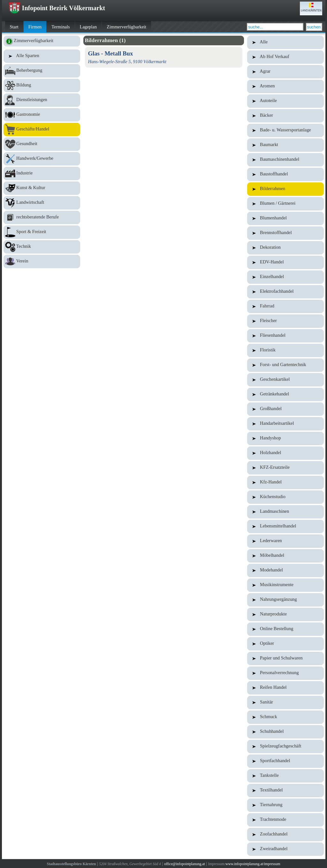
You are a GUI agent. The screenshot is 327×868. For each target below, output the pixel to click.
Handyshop (285, 438)
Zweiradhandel (285, 849)
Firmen (35, 27)
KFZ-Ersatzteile (285, 468)
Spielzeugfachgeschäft (285, 747)
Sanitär (285, 702)
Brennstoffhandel (285, 233)
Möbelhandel (285, 556)
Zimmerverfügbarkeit (126, 27)
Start (14, 27)
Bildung (42, 85)
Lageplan (88, 27)
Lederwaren (285, 541)
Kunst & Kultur (42, 188)
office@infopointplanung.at (185, 864)
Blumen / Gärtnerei (285, 204)
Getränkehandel (285, 394)
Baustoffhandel (285, 174)
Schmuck (285, 717)
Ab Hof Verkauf (285, 57)
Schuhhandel (285, 732)
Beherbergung (42, 71)
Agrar (285, 72)
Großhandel (285, 409)
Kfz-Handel (285, 482)
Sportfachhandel (285, 761)
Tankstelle (285, 776)
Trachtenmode (285, 820)
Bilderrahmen (285, 189)
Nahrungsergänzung (285, 600)
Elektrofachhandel (285, 292)
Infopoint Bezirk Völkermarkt (57, 8)
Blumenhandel (285, 218)
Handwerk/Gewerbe (42, 159)
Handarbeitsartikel (285, 424)
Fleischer (285, 321)
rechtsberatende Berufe (42, 217)
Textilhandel (285, 791)
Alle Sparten (42, 56)
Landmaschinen (285, 512)
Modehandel (285, 570)
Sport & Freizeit (42, 232)
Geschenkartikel (285, 380)
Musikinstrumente (285, 585)
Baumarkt (285, 145)
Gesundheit (42, 144)
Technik (42, 247)
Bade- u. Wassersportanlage (285, 130)
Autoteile (285, 101)
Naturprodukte (285, 614)
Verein (42, 261)
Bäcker (285, 116)
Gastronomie (42, 115)
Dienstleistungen (42, 100)
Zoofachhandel (285, 835)
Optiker (285, 644)
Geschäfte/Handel (42, 129)
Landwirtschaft (42, 203)
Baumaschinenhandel (285, 160)
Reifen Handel (285, 688)
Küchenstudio (285, 497)
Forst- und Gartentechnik (285, 365)
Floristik (285, 350)
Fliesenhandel (285, 336)
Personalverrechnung (285, 673)
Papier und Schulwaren (285, 658)
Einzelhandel (285, 277)
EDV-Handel (285, 262)
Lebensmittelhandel (285, 526)
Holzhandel (285, 453)
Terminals (61, 27)
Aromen (285, 86)
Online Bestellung (285, 629)
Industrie (42, 173)
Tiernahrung (285, 805)
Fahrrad (285, 306)
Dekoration (285, 248)
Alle (285, 42)
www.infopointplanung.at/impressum (253, 864)
